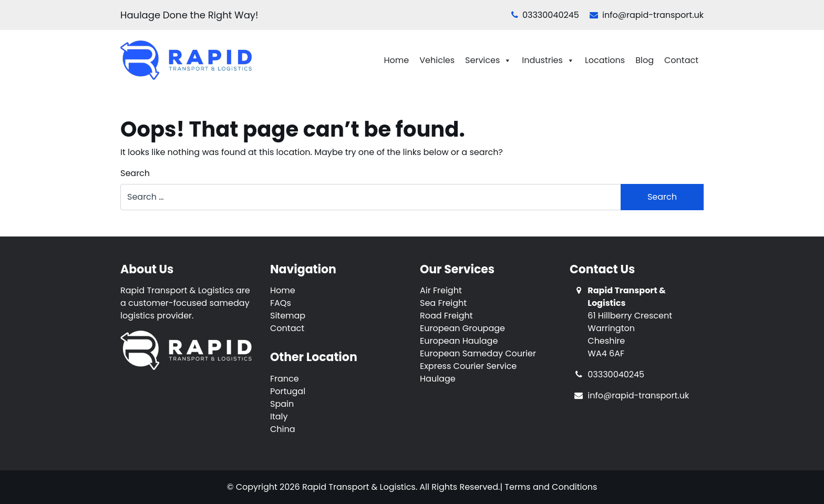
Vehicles (437, 60)
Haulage (438, 379)
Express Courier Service (468, 366)
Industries (548, 60)
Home (397, 60)
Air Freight (441, 290)
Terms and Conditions (551, 487)
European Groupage (462, 328)
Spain (282, 404)
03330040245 (545, 15)
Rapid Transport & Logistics (359, 487)
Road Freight (446, 316)
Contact (681, 60)
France (285, 379)
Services (488, 60)
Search (135, 173)
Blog (645, 60)
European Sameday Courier (478, 353)
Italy (279, 416)
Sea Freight (443, 303)
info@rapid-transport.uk (647, 15)
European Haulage (459, 341)
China (283, 429)
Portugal (288, 391)
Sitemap (288, 316)
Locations (605, 60)
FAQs (281, 303)
